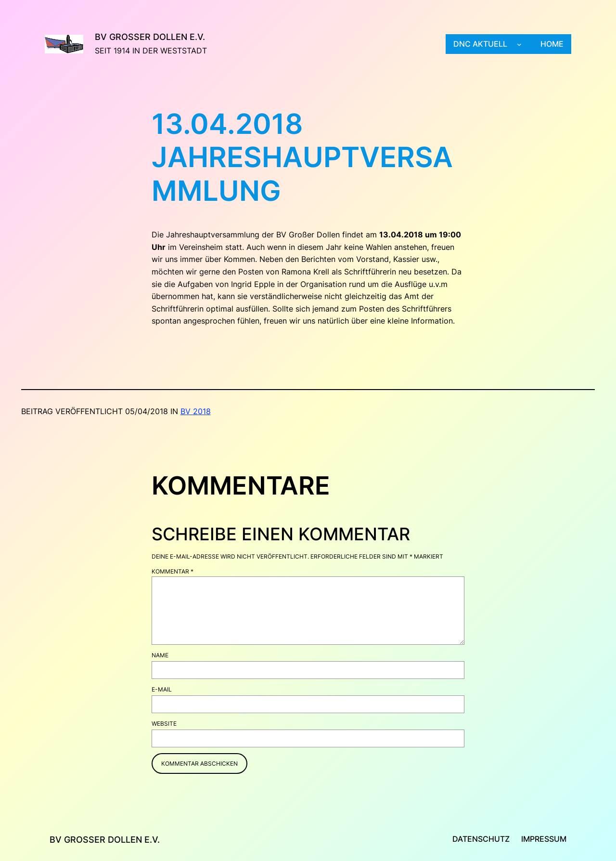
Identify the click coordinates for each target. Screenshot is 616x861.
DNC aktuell (480, 44)
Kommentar (173, 571)
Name (160, 655)
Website (164, 724)
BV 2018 (196, 411)
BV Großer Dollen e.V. (150, 37)
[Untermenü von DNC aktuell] (519, 44)
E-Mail (162, 689)
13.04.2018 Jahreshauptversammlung (302, 157)
